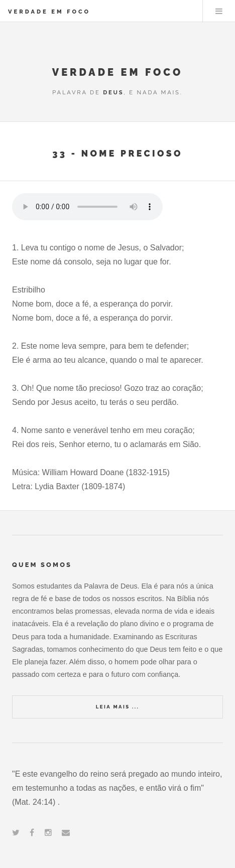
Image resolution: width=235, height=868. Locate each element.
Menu (219, 11)
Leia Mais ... (117, 707)
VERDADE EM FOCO (49, 12)
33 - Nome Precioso (117, 153)
